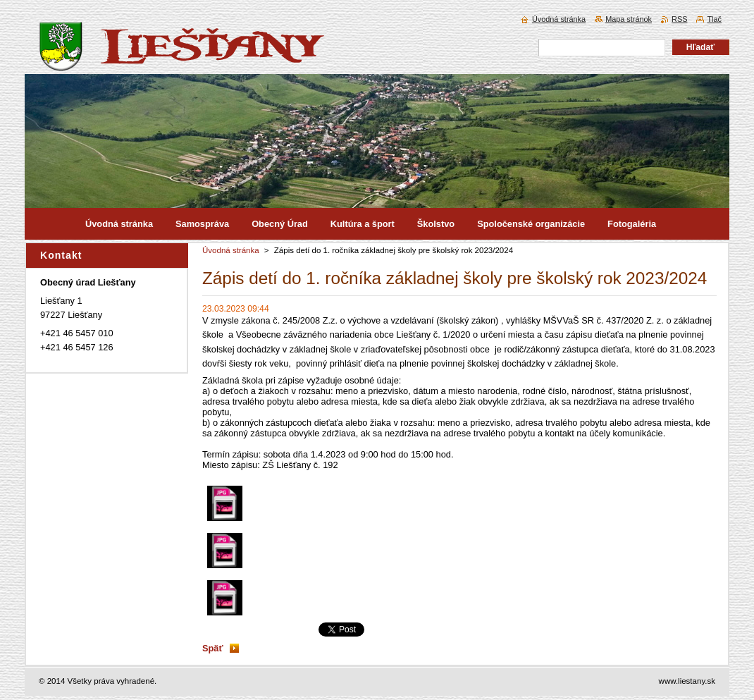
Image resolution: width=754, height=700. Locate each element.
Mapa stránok (629, 19)
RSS (679, 19)
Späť (213, 648)
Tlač (714, 19)
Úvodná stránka (231, 250)
